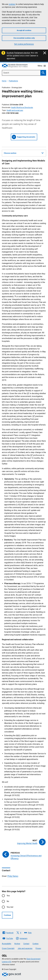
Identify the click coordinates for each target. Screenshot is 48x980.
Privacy (38, 948)
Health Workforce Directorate (22, 107)
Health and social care (15, 110)
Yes (8, 896)
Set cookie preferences (24, 44)
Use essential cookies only (24, 38)
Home (4, 81)
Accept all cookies (24, 30)
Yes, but (10, 907)
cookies (12, 4)
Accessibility (7, 944)
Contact (26, 944)
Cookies (35, 944)
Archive (17, 944)
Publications (13, 81)
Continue (7, 915)
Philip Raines (13, 876)
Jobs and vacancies (25, 948)
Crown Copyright (8, 948)
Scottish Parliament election (18, 53)
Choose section (24, 153)
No (8, 901)
